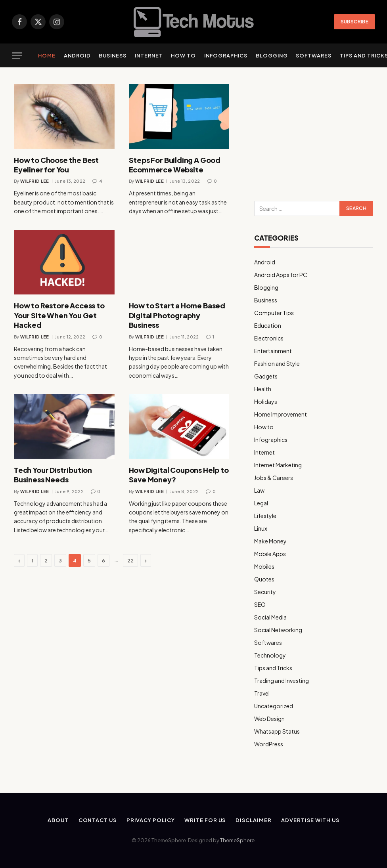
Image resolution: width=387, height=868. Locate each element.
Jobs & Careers (274, 478)
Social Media (270, 617)
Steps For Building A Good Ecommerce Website (175, 165)
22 (130, 560)
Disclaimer (253, 820)
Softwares (314, 55)
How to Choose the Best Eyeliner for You (56, 165)
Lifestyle (265, 516)
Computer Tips (274, 313)
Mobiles (264, 566)
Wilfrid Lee (35, 181)
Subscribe (354, 22)
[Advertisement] (314, 134)
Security (265, 592)
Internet (149, 55)
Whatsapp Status (277, 731)
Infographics (226, 55)
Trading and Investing (282, 681)
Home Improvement (281, 414)
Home (47, 55)
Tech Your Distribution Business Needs (53, 475)
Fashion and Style (277, 363)
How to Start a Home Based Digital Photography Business (177, 315)
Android (77, 55)
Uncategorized (274, 706)
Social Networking (278, 630)
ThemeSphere (237, 840)
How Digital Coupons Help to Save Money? (179, 475)
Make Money (270, 541)
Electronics (269, 338)
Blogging (272, 55)
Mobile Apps (270, 554)
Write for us (205, 820)
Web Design (269, 719)
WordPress (269, 744)
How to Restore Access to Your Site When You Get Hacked (59, 315)
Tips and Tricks (273, 668)
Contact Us (98, 820)
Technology (270, 655)
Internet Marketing (278, 465)
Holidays (266, 401)
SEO (260, 604)
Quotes (264, 579)
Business (113, 55)
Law (259, 490)
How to (183, 55)
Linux (261, 528)
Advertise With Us (310, 820)
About (58, 820)
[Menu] (17, 56)
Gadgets (266, 376)
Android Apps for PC (281, 275)
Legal (261, 503)
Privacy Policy (151, 820)
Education (268, 325)
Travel (262, 693)
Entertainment (273, 351)
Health (263, 389)
